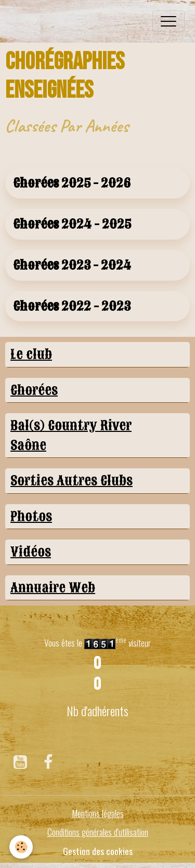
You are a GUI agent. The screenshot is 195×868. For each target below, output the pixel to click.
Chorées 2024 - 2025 (72, 224)
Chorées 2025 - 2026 (72, 183)
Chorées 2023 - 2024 (72, 265)
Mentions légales (98, 813)
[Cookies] (21, 847)
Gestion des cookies (98, 851)
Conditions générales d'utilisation (98, 832)
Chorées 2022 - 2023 (72, 306)
